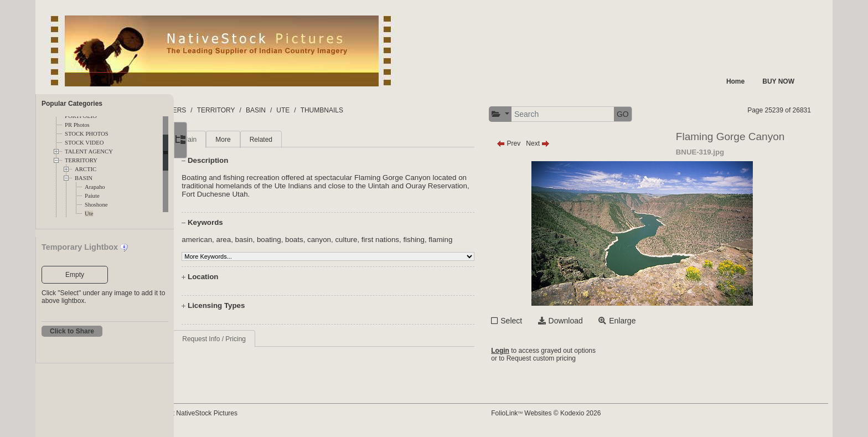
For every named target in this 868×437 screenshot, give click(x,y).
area (260, 240)
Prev (534, 143)
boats (331, 240)
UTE (339, 110)
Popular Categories (72, 104)
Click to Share (72, 331)
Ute (89, 214)
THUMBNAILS (377, 110)
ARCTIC (86, 169)
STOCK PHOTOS (87, 134)
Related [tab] (298, 140)
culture (383, 240)
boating (306, 240)
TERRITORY (81, 160)
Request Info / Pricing (251, 339)
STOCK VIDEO (84, 143)
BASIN (84, 178)
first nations (417, 240)
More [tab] (260, 140)
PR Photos (77, 125)
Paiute (92, 196)
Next (564, 143)
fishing (451, 240)
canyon (356, 240)
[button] (526, 114)
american (234, 240)
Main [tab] (226, 140)
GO (649, 114)
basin (281, 240)
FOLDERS (226, 110)
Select (537, 321)
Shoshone (96, 205)
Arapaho (95, 187)
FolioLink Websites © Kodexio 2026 (572, 413)
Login (526, 351)
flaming (477, 240)
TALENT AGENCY (89, 151)
